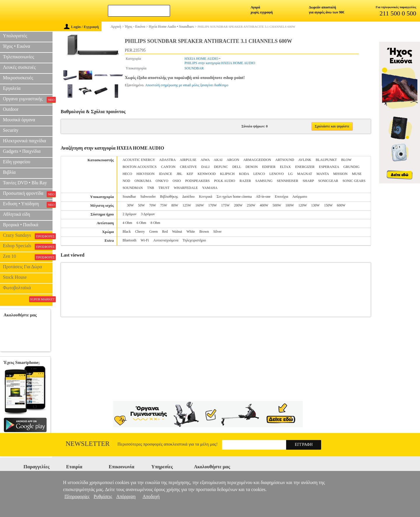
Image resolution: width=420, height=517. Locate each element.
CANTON (168, 167)
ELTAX (285, 167)
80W (175, 205)
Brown (204, 232)
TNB (150, 188)
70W (152, 205)
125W (187, 205)
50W (141, 205)
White (191, 232)
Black (127, 232)
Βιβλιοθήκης (169, 197)
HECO (127, 174)
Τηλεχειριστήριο (194, 240)
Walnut (177, 232)
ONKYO (162, 181)
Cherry (140, 232)
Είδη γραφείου (17, 162)
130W (315, 205)
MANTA (323, 174)
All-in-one (263, 197)
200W (238, 205)
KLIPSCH (227, 174)
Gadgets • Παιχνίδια (22, 151)
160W (200, 205)
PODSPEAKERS (197, 181)
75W (164, 205)
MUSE (357, 174)
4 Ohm (127, 223)
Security (11, 130)
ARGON (233, 160)
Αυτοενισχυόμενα (166, 240)
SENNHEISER (287, 181)
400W (264, 205)
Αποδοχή (151, 496)
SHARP (308, 181)
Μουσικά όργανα (19, 120)
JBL (179, 174)
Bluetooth (129, 240)
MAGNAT (305, 174)
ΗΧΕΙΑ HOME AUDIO (201, 59)
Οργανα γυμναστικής (28, 99)
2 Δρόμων (129, 214)
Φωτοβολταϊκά (17, 288)
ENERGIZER (305, 167)
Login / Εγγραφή (81, 27)
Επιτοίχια (281, 197)
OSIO (177, 181)
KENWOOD (206, 174)
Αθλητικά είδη (16, 214)
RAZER (245, 181)
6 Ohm (141, 223)
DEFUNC (221, 167)
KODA (244, 174)
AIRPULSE (188, 160)
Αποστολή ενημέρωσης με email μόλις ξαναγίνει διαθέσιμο (187, 85)
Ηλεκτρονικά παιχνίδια (24, 141)
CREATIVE (188, 167)
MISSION (340, 174)
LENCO (259, 174)
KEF (190, 174)
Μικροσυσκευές (18, 78)
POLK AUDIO (225, 181)
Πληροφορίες (77, 496)
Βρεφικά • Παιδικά (21, 225)
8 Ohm (155, 223)
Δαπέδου (189, 197)
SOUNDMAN (133, 188)
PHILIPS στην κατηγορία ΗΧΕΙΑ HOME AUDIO (220, 63)
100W (290, 205)
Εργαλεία (12, 88)
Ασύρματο (300, 197)
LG (290, 174)
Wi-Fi (145, 240)
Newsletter (88, 444)
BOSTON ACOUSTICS (140, 167)
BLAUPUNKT (326, 160)
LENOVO (276, 174)
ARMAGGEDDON (257, 160)
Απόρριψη (126, 496)
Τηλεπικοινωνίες (19, 57)
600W (341, 205)
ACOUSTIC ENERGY (139, 160)
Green (154, 232)
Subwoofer (148, 197)
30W (130, 205)
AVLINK (305, 160)
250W (251, 205)
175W (225, 205)
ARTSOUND (285, 160)
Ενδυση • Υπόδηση (28, 204)
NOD (126, 181)
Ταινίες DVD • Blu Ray (25, 183)
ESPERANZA (329, 167)
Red (165, 232)
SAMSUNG (264, 181)
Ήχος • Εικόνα (16, 46)
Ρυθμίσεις (103, 496)
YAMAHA (210, 188)
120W (303, 205)
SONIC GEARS (354, 181)
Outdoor (11, 109)
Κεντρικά (205, 197)
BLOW (346, 160)
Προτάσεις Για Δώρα (22, 267)
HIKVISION (146, 174)
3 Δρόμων (148, 214)
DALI (205, 167)
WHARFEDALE (186, 188)
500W (277, 205)
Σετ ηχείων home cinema (234, 197)
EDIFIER (269, 167)
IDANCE (166, 174)
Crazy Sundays (28, 236)
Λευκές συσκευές (19, 67)
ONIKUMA (143, 181)
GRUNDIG (351, 167)
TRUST (164, 188)
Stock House (15, 277)
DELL (237, 167)
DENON (252, 167)
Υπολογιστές (15, 36)
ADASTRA (167, 160)
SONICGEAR (328, 181)
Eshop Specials (28, 246)
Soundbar (129, 197)
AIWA (205, 160)
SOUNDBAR (194, 68)
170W (212, 205)
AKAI (218, 160)
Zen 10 (28, 257)
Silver (217, 232)
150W (328, 205)
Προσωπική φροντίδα (28, 194)
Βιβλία (9, 172)
